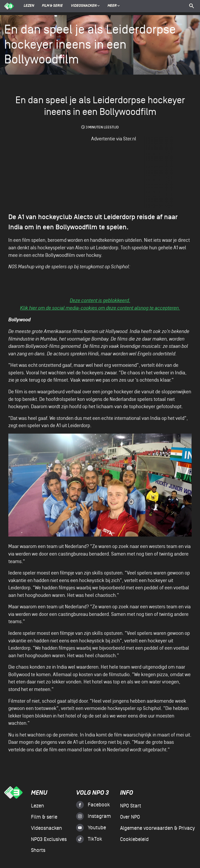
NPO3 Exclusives (49, 839)
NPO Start (131, 806)
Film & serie (52, 6)
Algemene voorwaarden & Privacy (157, 828)
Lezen (29, 6)
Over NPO (130, 817)
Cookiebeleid (134, 839)
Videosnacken (84, 6)
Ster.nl (130, 139)
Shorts (38, 850)
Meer (114, 6)
